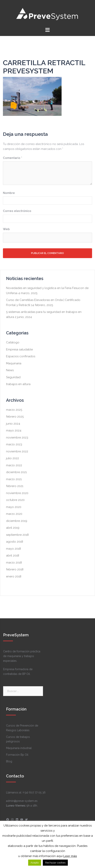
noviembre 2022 (17, 451)
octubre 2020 (15, 500)
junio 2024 (13, 424)
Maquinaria (14, 363)
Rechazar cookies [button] (55, 863)
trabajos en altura (18, 384)
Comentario (13, 158)
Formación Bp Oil (17, 755)
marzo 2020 (14, 514)
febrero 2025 (15, 417)
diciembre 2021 (16, 472)
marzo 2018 (14, 563)
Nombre (9, 193)
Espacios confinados (21, 356)
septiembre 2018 (17, 535)
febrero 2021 (15, 486)
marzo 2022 (14, 465)
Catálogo (13, 342)
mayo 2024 (14, 430)
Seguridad (13, 377)
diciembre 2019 (17, 521)
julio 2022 (13, 458)
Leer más (70, 856)
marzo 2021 (14, 479)
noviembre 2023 (17, 438)
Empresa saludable (19, 349)
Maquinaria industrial (19, 748)
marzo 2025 (14, 410)
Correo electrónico (17, 211)
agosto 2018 (15, 542)
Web (6, 229)
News (10, 370)
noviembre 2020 (17, 493)
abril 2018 (13, 556)
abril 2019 (13, 528)
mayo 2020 (14, 507)
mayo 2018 (13, 549)
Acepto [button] (35, 863)
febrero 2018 (15, 569)
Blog (9, 761)
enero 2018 (14, 576)
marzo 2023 (14, 444)
